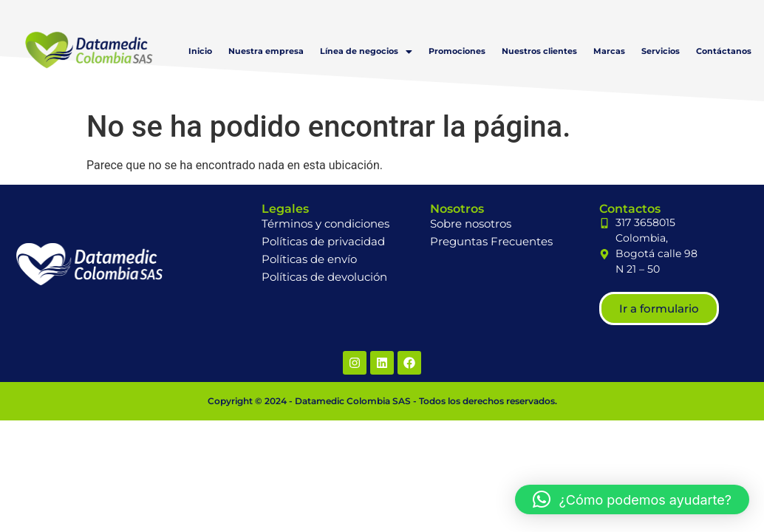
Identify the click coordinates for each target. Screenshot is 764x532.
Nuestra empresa (266, 51)
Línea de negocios (366, 51)
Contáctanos (724, 51)
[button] (366, 51)
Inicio (200, 51)
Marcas (609, 51)
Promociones (457, 51)
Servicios (661, 51)
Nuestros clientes (539, 51)
